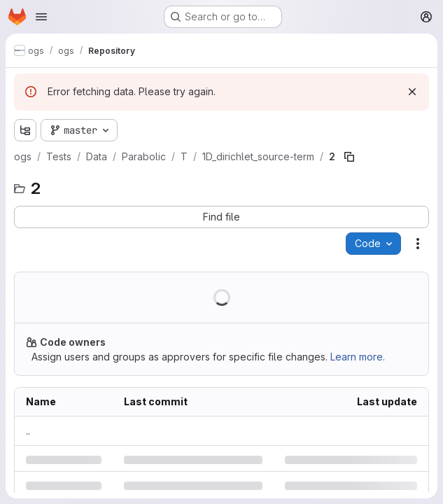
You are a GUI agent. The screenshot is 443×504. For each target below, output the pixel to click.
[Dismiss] (412, 92)
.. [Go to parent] (28, 431)
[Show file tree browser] (25, 130)
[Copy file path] (349, 157)
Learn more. (358, 357)
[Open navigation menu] (41, 17)
